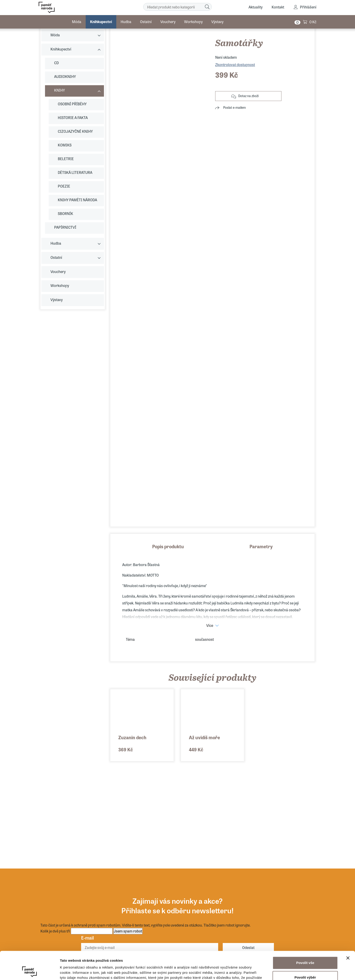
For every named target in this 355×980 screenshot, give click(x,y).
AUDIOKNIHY (65, 76)
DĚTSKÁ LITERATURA (75, 172)
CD (56, 63)
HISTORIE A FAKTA (73, 118)
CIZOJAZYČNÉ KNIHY (75, 131)
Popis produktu (168, 546)
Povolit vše (305, 936)
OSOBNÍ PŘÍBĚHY (72, 104)
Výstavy (217, 22)
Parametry (261, 546)
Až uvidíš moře (204, 737)
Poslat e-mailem (234, 107)
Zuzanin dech (132, 737)
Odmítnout (305, 965)
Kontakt (278, 7)
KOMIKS (65, 145)
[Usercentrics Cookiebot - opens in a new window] (30, 971)
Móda (77, 22)
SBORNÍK (65, 213)
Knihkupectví (101, 22)
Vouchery (168, 22)
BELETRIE (66, 159)
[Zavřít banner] (348, 932)
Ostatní (146, 22)
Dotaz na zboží (248, 96)
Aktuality (256, 7)
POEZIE (64, 186)
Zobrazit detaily (241, 971)
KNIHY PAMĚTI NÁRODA (77, 200)
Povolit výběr (305, 951)
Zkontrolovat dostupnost (235, 65)
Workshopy (193, 22)
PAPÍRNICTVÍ (65, 227)
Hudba (126, 22)
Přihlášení (308, 7)
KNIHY (60, 90)
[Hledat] (207, 7)
